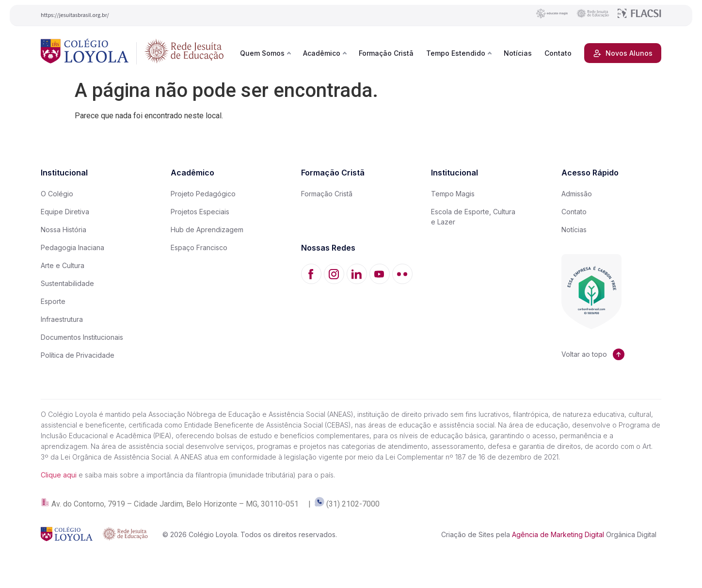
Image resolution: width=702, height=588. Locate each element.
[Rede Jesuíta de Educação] (184, 53)
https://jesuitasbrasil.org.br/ (75, 15)
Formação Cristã (386, 53)
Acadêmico (322, 53)
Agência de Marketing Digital (558, 534)
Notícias (518, 53)
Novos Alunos (623, 53)
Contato (558, 53)
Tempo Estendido (456, 53)
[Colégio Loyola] (85, 53)
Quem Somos (262, 53)
